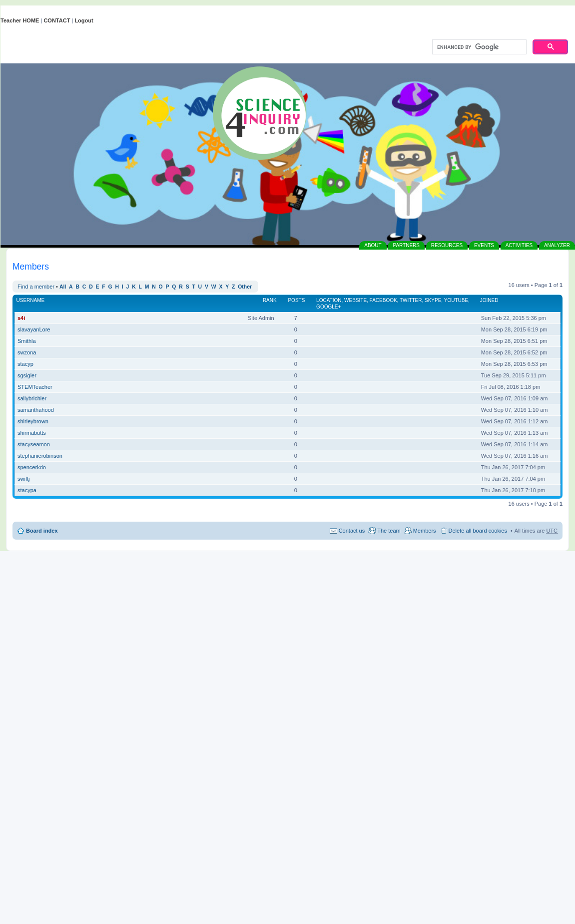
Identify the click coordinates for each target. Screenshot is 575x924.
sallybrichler (32, 398)
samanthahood (36, 410)
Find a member (36, 287)
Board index (42, 531)
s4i (21, 318)
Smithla (27, 341)
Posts (296, 300)
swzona (27, 352)
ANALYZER (557, 245)
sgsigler (27, 375)
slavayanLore (34, 329)
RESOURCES (447, 245)
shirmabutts (32, 433)
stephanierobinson (40, 456)
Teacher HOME (20, 20)
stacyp (25, 364)
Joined (489, 300)
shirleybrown (33, 421)
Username (31, 300)
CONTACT (57, 20)
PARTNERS (406, 245)
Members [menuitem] (425, 531)
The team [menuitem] (389, 531)
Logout (84, 20)
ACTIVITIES (519, 245)
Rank (270, 300)
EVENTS (484, 245)
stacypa (27, 490)
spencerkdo (32, 467)
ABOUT (373, 245)
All (63, 287)
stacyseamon (34, 444)
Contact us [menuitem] (352, 531)
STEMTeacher (35, 387)
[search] (478, 47)
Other (245, 287)
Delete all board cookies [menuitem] (478, 531)
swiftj (23, 479)
